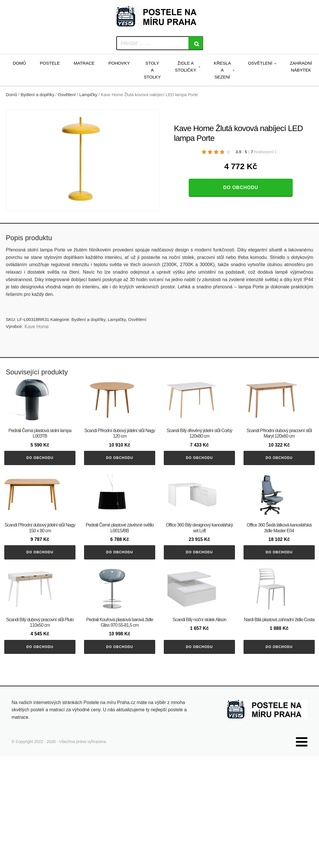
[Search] (196, 43)
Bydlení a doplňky (38, 95)
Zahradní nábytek (301, 67)
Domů (19, 63)
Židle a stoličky (186, 67)
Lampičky (88, 95)
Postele (50, 63)
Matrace (84, 63)
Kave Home (37, 327)
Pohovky (119, 63)
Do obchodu (241, 187)
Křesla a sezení (222, 70)
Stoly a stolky (152, 70)
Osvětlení (260, 63)
